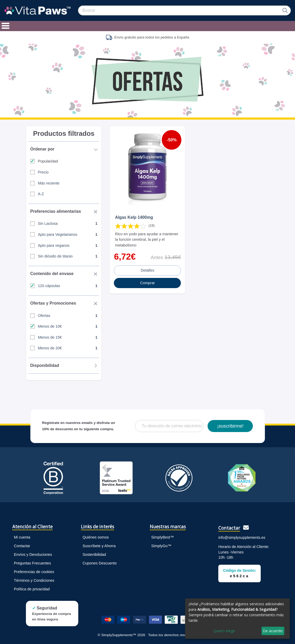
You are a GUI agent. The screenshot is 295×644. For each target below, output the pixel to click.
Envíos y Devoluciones (33, 555)
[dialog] (237, 619)
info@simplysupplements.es (242, 537)
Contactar (22, 546)
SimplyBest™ (163, 537)
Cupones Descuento (99, 563)
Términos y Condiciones (34, 580)
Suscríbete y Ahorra (99, 546)
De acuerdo (273, 631)
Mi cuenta (22, 537)
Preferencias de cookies (34, 572)
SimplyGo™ (161, 546)
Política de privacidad (32, 589)
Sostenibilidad (94, 555)
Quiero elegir (224, 631)
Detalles (147, 270)
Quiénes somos (96, 537)
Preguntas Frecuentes (32, 563)
